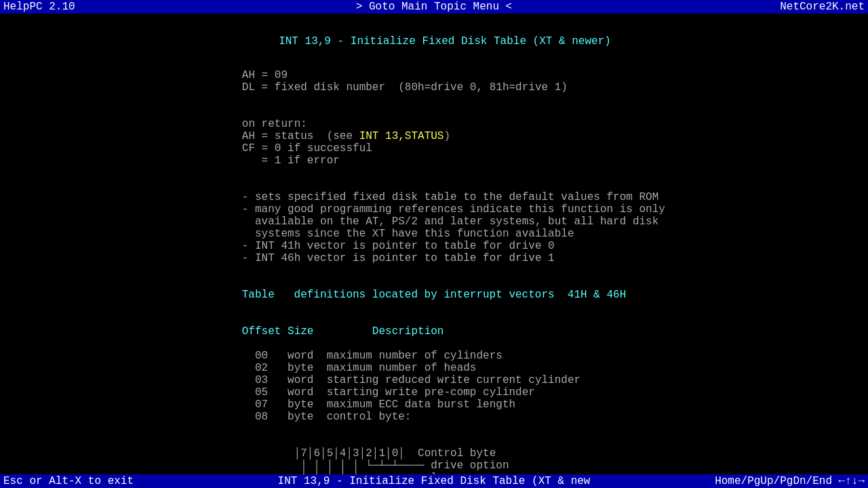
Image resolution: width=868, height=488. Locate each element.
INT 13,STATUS (402, 154)
